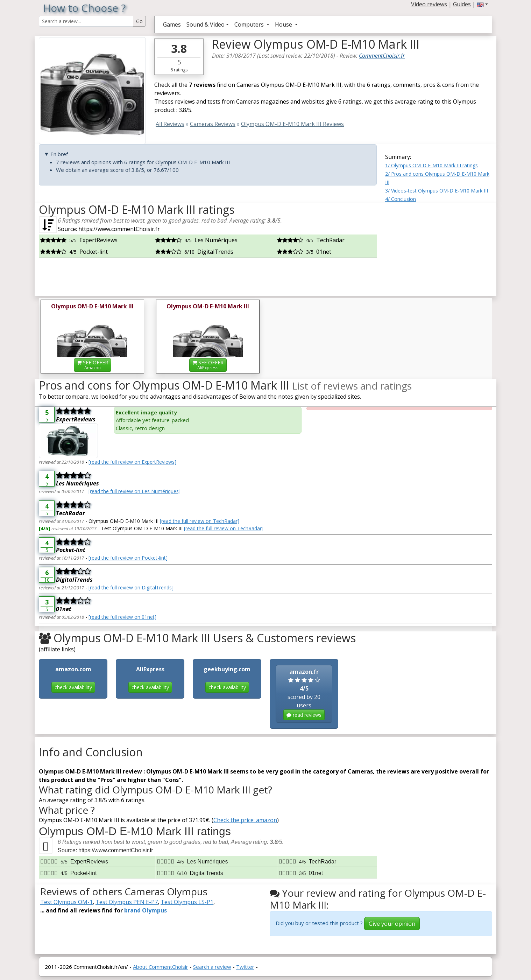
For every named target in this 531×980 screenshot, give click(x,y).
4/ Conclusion (401, 199)
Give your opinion (392, 924)
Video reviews (429, 4)
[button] (482, 4)
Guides (462, 4)
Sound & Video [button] (206, 24)
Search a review (212, 967)
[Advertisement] (439, 247)
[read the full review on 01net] (122, 617)
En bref (59, 154)
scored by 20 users (304, 694)
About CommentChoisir (161, 967)
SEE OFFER (93, 365)
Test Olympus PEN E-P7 (127, 902)
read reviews (304, 715)
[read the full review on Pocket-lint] (128, 558)
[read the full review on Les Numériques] (134, 491)
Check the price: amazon (245, 820)
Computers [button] (250, 24)
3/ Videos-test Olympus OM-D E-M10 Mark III (437, 191)
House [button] (284, 24)
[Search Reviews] (86, 21)
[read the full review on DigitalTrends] (131, 587)
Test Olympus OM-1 (66, 902)
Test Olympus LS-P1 (187, 902)
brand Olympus (146, 910)
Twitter (245, 967)
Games (172, 24)
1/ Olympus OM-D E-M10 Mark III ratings (431, 165)
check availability (73, 687)
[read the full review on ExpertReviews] (132, 462)
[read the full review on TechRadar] (200, 521)
